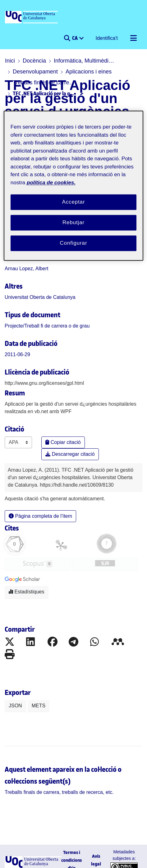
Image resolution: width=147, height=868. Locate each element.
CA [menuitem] (75, 38)
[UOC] (32, 17)
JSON (15, 706)
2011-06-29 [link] (17, 354)
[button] (67, 38)
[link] (47, 326)
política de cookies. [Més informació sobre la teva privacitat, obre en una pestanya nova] (51, 183)
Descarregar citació (70, 454)
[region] (73, 186)
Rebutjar (73, 222)
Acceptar (74, 202)
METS (39, 706)
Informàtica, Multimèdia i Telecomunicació (85, 61)
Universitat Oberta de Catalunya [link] (40, 297)
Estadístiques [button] (27, 592)
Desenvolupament (35, 72)
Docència (34, 61)
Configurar (74, 243)
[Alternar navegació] (133, 38)
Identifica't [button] (107, 38)
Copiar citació (63, 442)
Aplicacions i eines (89, 72)
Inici (10, 61)
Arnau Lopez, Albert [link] (27, 269)
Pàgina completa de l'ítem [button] (40, 516)
